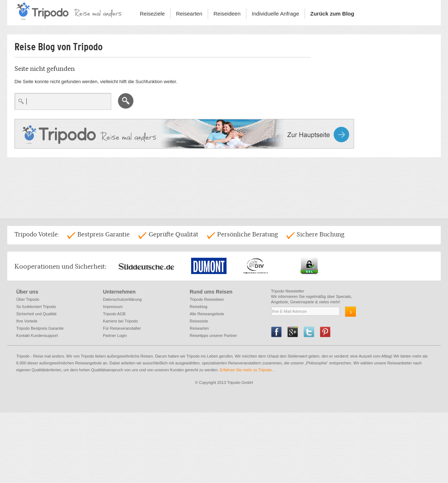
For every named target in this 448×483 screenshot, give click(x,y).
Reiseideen (227, 14)
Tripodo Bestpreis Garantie (40, 328)
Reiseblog (199, 307)
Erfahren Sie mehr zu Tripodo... (248, 370)
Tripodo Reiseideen (207, 299)
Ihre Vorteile (27, 321)
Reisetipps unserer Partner (213, 335)
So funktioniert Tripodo (36, 307)
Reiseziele (152, 14)
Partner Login (115, 335)
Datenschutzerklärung (122, 299)
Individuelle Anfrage (275, 14)
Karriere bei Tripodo (120, 321)
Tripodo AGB (114, 314)
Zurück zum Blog (332, 14)
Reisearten (189, 14)
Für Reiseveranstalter (122, 328)
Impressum (113, 307)
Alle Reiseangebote (207, 314)
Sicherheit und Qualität (36, 314)
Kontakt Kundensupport (37, 335)
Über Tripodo (28, 299)
